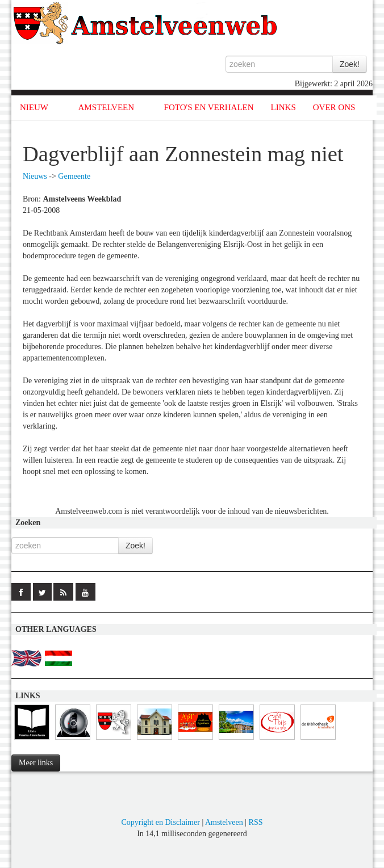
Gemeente (74, 176)
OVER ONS (334, 107)
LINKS (283, 107)
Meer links (36, 763)
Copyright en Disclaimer (160, 822)
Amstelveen (224, 822)
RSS (256, 822)
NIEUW (34, 107)
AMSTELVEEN (106, 107)
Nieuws (35, 176)
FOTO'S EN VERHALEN (209, 107)
